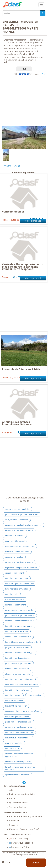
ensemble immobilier (14, 557)
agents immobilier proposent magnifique (22, 711)
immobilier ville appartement (17, 690)
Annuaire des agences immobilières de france (17, 423)
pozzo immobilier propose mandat (20, 615)
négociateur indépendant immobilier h (21, 568)
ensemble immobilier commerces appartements (19, 755)
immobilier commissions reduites (19, 732)
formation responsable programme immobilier (20, 768)
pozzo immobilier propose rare (18, 663)
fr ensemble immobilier (15, 599)
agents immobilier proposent (17, 775)
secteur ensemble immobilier (17, 509)
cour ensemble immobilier (16, 541)
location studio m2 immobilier (18, 738)
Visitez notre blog (18, 838)
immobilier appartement (15, 605)
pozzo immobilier (35, 695)
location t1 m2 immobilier (16, 706)
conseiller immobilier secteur (17, 669)
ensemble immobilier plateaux (18, 762)
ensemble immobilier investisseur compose (23, 525)
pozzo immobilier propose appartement (22, 514)
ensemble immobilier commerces (19, 727)
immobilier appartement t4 (17, 578)
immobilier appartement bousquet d (20, 679)
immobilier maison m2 (15, 536)
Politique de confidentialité (22, 794)
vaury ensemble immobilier (17, 520)
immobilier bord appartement (18, 658)
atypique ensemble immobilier (18, 674)
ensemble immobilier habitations (19, 530)
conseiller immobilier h (15, 573)
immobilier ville (12, 594)
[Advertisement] (24, 101)
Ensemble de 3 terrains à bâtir (21, 369)
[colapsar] (41, 5)
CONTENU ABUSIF (12, 166)
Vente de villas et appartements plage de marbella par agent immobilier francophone (22, 267)
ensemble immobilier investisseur (19, 562)
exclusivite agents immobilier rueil (19, 584)
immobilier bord (12, 748)
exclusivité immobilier (14, 701)
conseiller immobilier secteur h (18, 637)
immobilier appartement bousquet (20, 621)
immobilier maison (13, 695)
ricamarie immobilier (14, 743)
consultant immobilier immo (17, 552)
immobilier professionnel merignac (20, 653)
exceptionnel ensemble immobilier (20, 546)
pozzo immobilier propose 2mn (18, 722)
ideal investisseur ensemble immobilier (22, 685)
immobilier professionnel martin (19, 626)
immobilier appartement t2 (17, 631)
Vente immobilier (13, 212)
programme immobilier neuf (17, 647)
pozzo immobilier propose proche (19, 610)
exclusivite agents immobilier (17, 716)
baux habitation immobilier (17, 589)
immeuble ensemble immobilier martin (22, 642)
